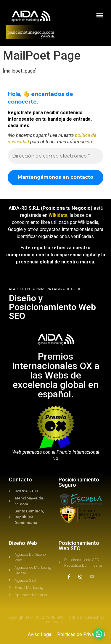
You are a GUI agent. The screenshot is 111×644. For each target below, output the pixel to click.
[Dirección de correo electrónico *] (55, 156)
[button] (100, 15)
